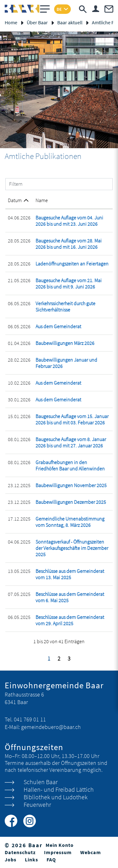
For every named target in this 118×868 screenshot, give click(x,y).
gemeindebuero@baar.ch (51, 727)
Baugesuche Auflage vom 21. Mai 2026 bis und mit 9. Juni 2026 (69, 283)
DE (59, 9)
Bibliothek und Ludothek (56, 797)
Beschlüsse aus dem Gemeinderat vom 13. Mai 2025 (70, 574)
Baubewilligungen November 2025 (71, 485)
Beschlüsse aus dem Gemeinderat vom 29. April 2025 (70, 620)
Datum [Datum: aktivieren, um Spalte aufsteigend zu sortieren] (15, 200)
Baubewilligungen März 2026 (65, 343)
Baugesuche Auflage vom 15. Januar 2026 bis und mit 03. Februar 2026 (72, 419)
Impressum (58, 852)
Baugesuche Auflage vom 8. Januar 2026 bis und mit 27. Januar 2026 (71, 442)
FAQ (51, 859)
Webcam (91, 852)
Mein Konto (60, 845)
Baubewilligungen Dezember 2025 (71, 502)
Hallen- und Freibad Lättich (59, 789)
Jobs (11, 859)
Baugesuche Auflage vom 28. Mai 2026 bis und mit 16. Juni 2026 (69, 244)
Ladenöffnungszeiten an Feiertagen (72, 264)
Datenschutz (20, 852)
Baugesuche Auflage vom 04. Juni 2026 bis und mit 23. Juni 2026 (69, 221)
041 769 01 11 (30, 719)
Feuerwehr (37, 804)
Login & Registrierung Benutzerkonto (96, 9)
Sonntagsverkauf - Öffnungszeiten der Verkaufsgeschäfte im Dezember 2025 (72, 548)
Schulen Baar (41, 782)
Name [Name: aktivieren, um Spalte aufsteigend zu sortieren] (42, 200)
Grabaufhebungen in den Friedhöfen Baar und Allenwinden (70, 465)
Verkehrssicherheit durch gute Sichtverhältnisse (65, 306)
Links (31, 859)
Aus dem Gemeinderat (58, 326)
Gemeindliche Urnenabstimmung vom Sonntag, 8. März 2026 (70, 522)
